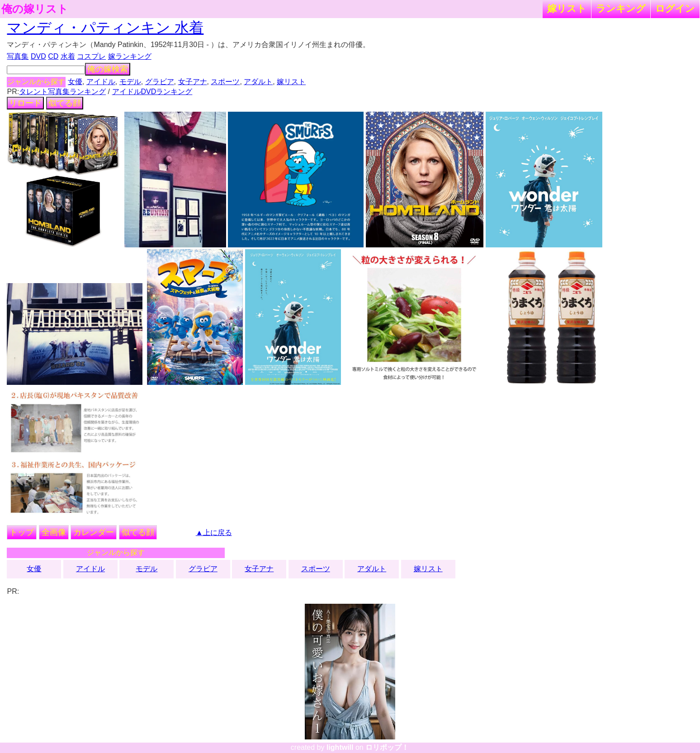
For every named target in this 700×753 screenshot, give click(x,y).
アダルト (258, 82)
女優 (75, 82)
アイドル (101, 82)
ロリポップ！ (387, 747)
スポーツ (225, 82)
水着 (68, 56)
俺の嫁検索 (108, 69)
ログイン (675, 8)
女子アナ (193, 82)
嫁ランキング (130, 56)
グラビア (160, 82)
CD (53, 56)
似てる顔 (65, 103)
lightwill (340, 747)
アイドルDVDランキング (152, 92)
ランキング (621, 8)
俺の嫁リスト (35, 9)
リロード (25, 103)
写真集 (18, 56)
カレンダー (94, 532)
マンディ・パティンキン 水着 (105, 28)
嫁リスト (567, 8)
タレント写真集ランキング (62, 92)
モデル (130, 82)
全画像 (54, 532)
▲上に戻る (214, 533)
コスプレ (91, 56)
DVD (38, 56)
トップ (22, 532)
